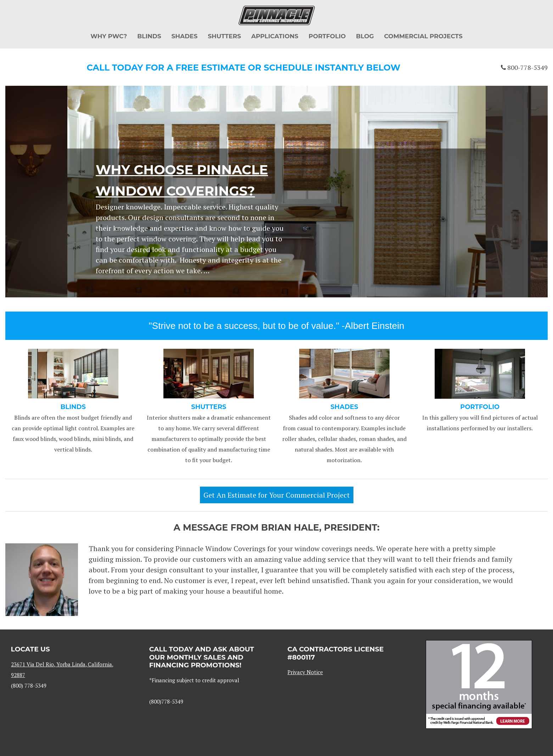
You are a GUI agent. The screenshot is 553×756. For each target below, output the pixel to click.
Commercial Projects (423, 36)
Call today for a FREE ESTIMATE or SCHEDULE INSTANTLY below (244, 68)
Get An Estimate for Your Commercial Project (277, 495)
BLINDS (73, 407)
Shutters (224, 36)
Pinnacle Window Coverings (277, 15)
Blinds (149, 36)
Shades (184, 36)
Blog (365, 36)
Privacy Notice (305, 672)
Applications (275, 36)
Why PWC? (109, 36)
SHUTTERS (209, 407)
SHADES (344, 407)
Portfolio (327, 36)
